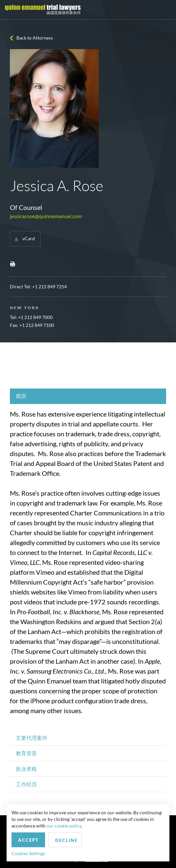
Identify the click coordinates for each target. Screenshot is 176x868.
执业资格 (26, 769)
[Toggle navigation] (165, 10)
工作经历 (26, 784)
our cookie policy (64, 826)
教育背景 (26, 753)
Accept (28, 840)
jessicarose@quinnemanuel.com (46, 216)
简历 (21, 396)
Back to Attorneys (35, 38)
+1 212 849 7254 (50, 287)
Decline (66, 840)
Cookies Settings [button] (28, 853)
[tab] (88, 396)
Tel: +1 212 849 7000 (31, 317)
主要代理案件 (32, 738)
